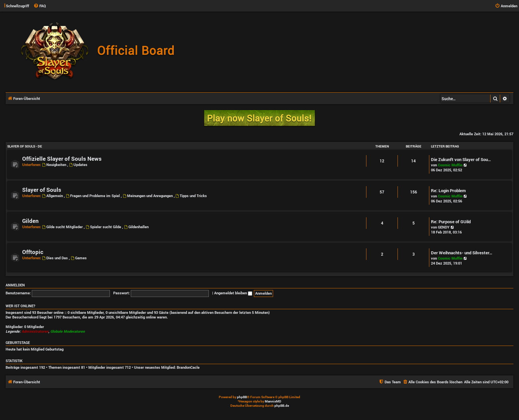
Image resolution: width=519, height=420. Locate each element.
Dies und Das (55, 258)
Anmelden (15, 285)
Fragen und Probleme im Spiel (93, 196)
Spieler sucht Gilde (104, 227)
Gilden (30, 221)
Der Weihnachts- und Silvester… (462, 253)
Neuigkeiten (55, 165)
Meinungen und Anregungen (148, 196)
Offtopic (33, 252)
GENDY (444, 227)
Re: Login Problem (448, 190)
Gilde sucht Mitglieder (63, 227)
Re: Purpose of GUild (451, 222)
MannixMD (273, 401)
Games (79, 258)
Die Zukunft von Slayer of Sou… (461, 159)
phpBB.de (282, 406)
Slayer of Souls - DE (25, 146)
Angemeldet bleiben (233, 293)
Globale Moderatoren (68, 331)
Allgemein (53, 196)
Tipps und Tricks (191, 196)
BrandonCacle (188, 367)
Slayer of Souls (42, 190)
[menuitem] (40, 6)
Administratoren (35, 331)
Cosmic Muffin (450, 165)
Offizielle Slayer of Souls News (62, 159)
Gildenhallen (136, 227)
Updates (78, 165)
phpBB (242, 397)
